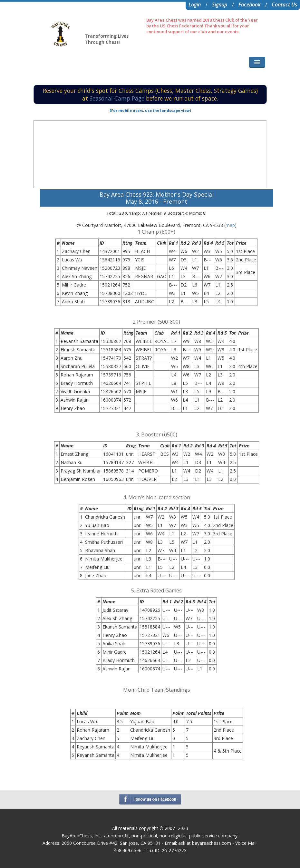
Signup (220, 5)
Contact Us (284, 5)
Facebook (249, 5)
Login (195, 5)
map (230, 225)
